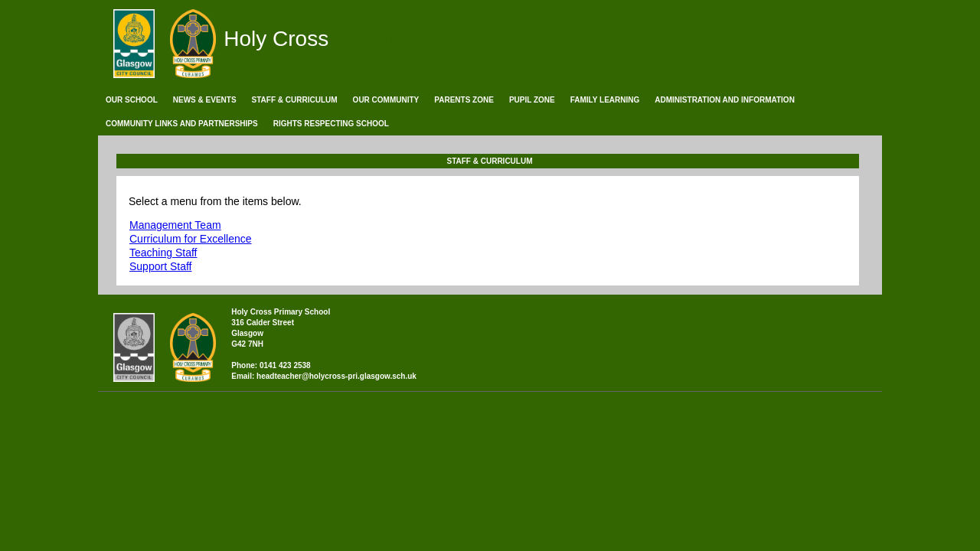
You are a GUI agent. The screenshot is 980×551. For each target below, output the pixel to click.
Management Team (175, 225)
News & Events (205, 100)
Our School (132, 100)
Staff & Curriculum (295, 100)
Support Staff (160, 266)
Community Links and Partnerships (182, 124)
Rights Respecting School (331, 124)
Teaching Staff (163, 253)
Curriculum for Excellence (191, 239)
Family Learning (605, 100)
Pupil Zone (532, 100)
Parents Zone (464, 100)
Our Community (386, 100)
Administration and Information (725, 100)
